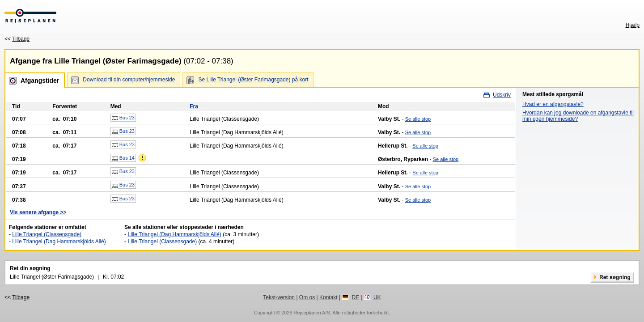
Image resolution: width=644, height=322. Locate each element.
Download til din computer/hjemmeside (129, 80)
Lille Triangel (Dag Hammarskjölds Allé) (59, 241)
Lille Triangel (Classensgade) (47, 234)
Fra (194, 106)
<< (17, 39)
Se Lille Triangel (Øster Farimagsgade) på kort (253, 80)
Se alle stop (418, 119)
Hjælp (633, 25)
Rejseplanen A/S (311, 313)
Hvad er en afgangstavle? (553, 104)
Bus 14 (123, 158)
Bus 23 (123, 118)
